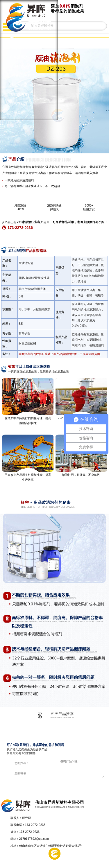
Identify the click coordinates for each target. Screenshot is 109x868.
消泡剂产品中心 (22, 85)
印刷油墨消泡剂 (22, 57)
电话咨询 (98, 861)
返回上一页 (99, 43)
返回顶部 (102, 823)
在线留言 (76, 861)
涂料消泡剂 (19, 48)
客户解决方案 (21, 94)
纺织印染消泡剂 (22, 67)
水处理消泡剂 (21, 76)
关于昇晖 (17, 113)
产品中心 (11, 861)
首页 (14, 39)
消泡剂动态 (19, 104)
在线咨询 (80, 784)
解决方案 (33, 861)
